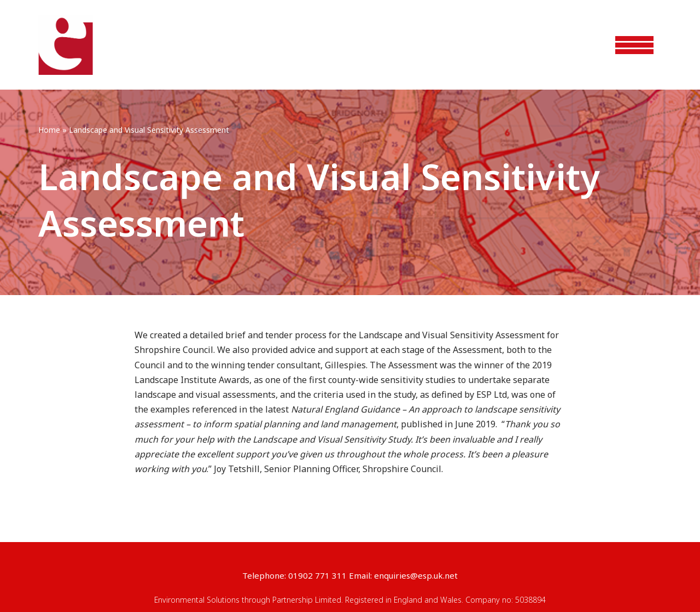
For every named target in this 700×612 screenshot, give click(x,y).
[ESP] (66, 45)
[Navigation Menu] (634, 45)
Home (49, 130)
